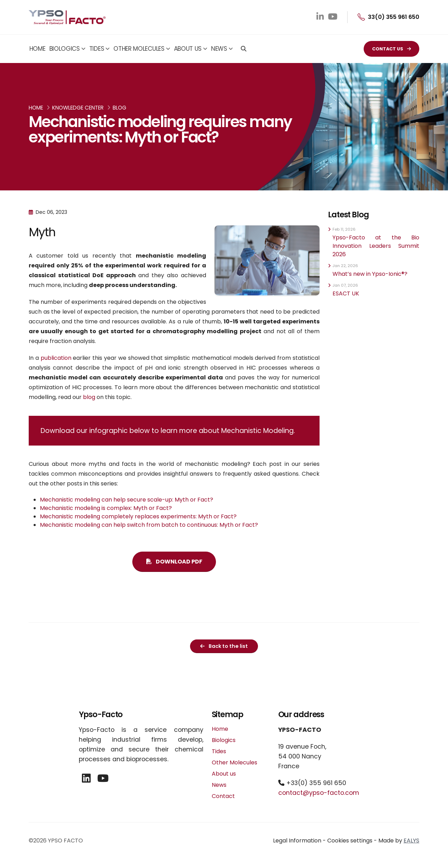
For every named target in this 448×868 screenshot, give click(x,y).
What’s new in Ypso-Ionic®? (370, 274)
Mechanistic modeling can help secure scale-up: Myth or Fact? (127, 500)
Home (37, 49)
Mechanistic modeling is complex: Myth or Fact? (106, 508)
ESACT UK (346, 293)
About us (188, 49)
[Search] (244, 49)
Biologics (65, 49)
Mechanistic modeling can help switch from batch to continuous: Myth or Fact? (149, 525)
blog (89, 397)
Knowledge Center (78, 108)
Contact (223, 796)
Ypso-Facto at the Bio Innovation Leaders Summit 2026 (376, 246)
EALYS (411, 841)
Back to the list (224, 646)
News (219, 49)
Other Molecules (139, 49)
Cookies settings (350, 841)
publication (56, 358)
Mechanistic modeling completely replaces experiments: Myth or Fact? (138, 516)
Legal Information (297, 841)
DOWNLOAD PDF (174, 562)
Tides (97, 49)
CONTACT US (391, 49)
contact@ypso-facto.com (319, 793)
